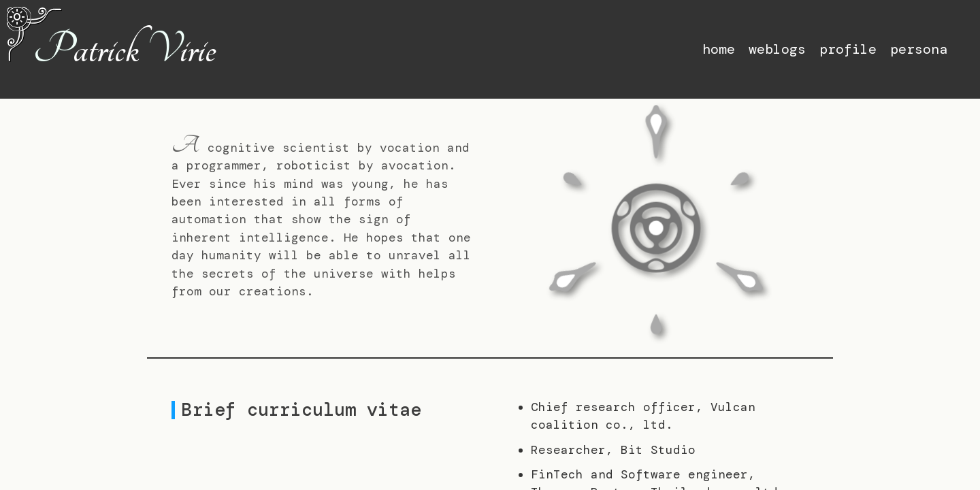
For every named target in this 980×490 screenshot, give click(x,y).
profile (848, 49)
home (719, 49)
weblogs (777, 49)
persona (919, 49)
